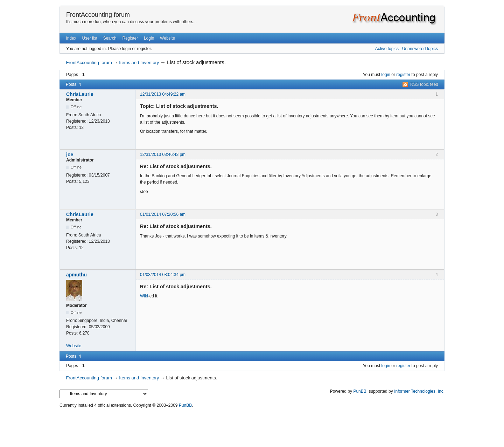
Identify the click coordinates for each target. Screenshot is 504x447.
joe (70, 154)
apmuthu (76, 275)
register (403, 75)
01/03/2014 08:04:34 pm (163, 275)
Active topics (387, 49)
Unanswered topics (420, 49)
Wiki (144, 296)
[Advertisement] (252, 426)
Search (110, 38)
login (386, 75)
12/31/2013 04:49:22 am (163, 94)
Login (149, 38)
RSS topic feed (424, 84)
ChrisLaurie (80, 94)
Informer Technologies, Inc (419, 391)
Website (167, 38)
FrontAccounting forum (98, 15)
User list (90, 38)
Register (130, 38)
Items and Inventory (139, 63)
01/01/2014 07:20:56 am (163, 214)
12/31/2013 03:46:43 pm (163, 154)
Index (71, 38)
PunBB (360, 391)
